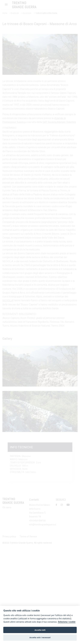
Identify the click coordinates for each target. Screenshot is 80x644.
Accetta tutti (40, 630)
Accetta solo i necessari (40, 637)
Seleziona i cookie (67, 622)
